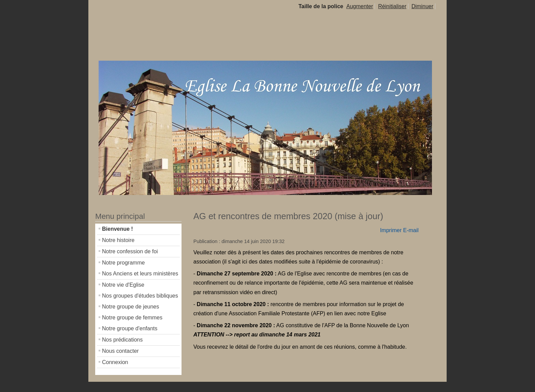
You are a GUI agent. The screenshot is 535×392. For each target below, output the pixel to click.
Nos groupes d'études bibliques (140, 296)
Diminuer (422, 6)
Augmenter (360, 6)
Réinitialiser (392, 6)
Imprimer (391, 230)
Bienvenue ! (118, 229)
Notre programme (123, 263)
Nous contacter (120, 351)
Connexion (115, 362)
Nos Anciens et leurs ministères (140, 274)
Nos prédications (122, 340)
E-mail (411, 230)
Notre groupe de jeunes (131, 307)
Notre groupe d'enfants (130, 328)
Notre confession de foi (130, 251)
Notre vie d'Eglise (123, 285)
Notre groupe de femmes (132, 318)
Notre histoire (118, 240)
